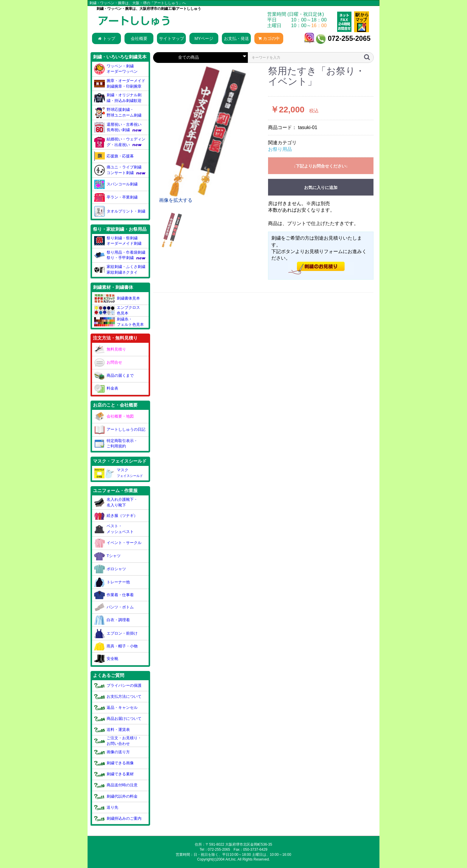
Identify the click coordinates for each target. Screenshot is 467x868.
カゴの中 (269, 38)
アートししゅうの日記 (120, 430)
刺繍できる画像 (114, 763)
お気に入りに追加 (321, 187)
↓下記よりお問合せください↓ (321, 166)
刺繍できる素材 (114, 774)
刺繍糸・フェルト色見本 (119, 322)
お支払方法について (118, 696)
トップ (107, 38)
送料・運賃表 (112, 730)
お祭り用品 (280, 149)
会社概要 (139, 38)
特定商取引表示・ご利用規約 (116, 444)
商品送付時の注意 (116, 785)
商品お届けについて (118, 719)
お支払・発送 (236, 38)
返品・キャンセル (116, 707)
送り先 (106, 807)
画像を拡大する (176, 200)
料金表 (106, 389)
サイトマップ (172, 38)
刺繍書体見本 (117, 298)
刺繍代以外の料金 (116, 796)
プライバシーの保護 (118, 685)
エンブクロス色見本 (117, 310)
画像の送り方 (112, 752)
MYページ (204, 38)
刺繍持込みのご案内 (118, 818)
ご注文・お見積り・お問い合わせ (118, 741)
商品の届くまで (114, 376)
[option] (208, 135)
